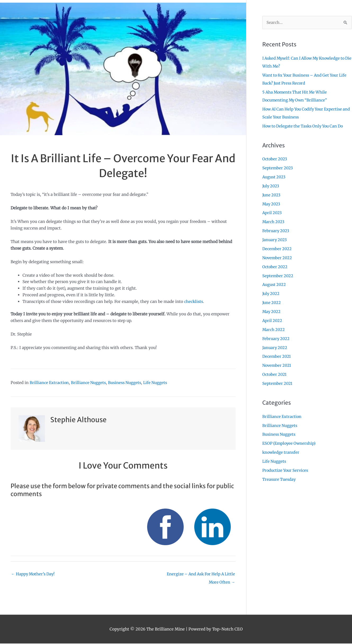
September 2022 (278, 275)
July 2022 (271, 293)
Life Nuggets (158, 383)
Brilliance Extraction (50, 383)
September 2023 (278, 168)
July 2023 (271, 186)
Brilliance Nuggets (90, 383)
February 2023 (276, 230)
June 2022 (272, 302)
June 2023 (272, 195)
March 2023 (274, 221)
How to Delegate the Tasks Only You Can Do (305, 126)
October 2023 (275, 159)
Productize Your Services (286, 469)
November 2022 (278, 257)
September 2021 (278, 383)
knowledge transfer (281, 451)
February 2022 (276, 338)
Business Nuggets (127, 383)
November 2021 (277, 365)
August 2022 (274, 284)
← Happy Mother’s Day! (34, 574)
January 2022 (275, 347)
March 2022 (274, 329)
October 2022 (275, 266)
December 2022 (277, 248)
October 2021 (275, 374)
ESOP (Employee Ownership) (290, 442)
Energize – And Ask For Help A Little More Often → (199, 575)
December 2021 (277, 356)
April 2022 (273, 320)
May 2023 (272, 204)
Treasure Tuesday (279, 478)
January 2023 (275, 239)
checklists (194, 301)
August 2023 (274, 177)
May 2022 (272, 311)
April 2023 (272, 212)
